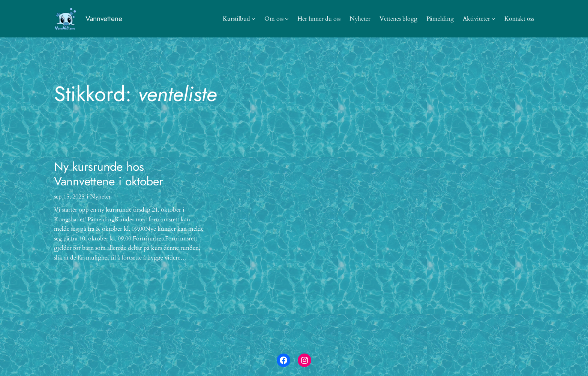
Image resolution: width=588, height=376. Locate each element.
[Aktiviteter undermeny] (493, 19)
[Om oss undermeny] (287, 19)
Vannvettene (104, 18)
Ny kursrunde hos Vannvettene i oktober (109, 174)
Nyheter (100, 197)
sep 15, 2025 (69, 197)
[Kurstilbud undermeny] (253, 19)
